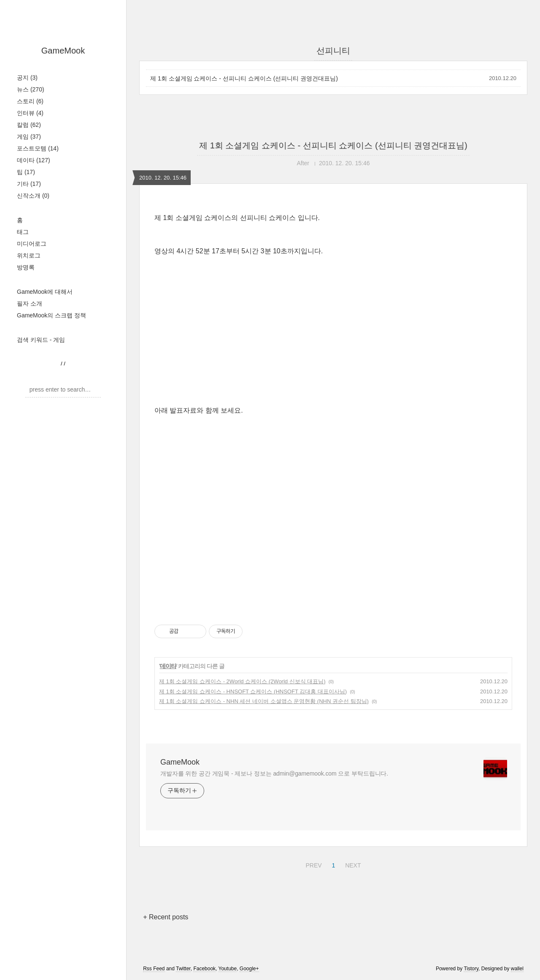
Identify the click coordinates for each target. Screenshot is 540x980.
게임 (29, 137)
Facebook (204, 969)
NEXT (352, 864)
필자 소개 (30, 303)
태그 (23, 232)
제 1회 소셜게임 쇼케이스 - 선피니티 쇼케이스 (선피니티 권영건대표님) (244, 78)
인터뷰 (30, 113)
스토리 (30, 101)
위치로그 (29, 255)
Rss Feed (154, 969)
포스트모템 (38, 148)
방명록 (26, 267)
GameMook (63, 51)
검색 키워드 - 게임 (41, 340)
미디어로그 (32, 244)
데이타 (34, 160)
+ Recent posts (166, 917)
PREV (312, 864)
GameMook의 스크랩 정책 (51, 315)
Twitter (183, 969)
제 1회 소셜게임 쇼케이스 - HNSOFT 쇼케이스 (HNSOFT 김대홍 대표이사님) (253, 691)
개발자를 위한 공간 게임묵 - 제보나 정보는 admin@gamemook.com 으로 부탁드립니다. (274, 773)
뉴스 (31, 89)
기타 (29, 184)
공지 (27, 78)
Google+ (249, 969)
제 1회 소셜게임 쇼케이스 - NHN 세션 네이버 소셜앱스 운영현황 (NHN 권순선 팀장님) (264, 701)
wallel (517, 969)
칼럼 (29, 125)
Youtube (228, 969)
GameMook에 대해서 (45, 292)
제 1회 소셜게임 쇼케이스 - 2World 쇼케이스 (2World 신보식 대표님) (242, 681)
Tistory (471, 969)
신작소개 (33, 196)
